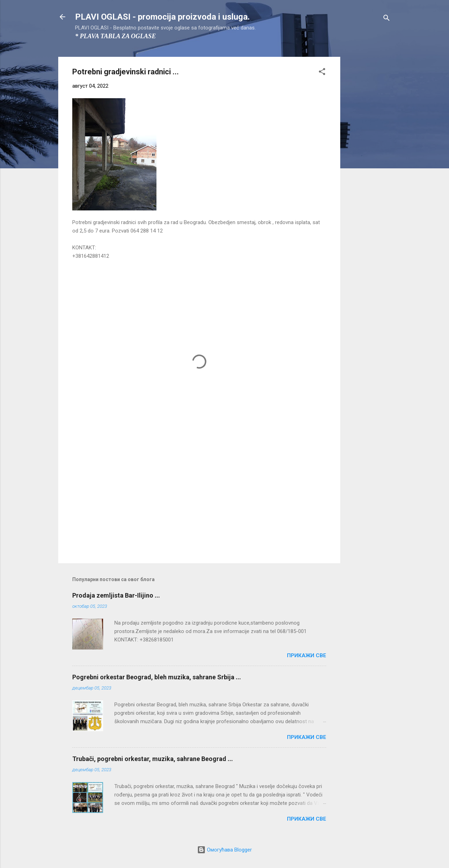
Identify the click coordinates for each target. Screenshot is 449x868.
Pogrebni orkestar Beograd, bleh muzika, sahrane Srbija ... (157, 677)
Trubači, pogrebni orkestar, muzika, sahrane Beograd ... (153, 759)
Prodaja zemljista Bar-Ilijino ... (116, 595)
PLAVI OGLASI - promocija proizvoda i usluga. (162, 17)
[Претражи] (387, 19)
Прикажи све (307, 655)
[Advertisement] (368, 162)
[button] (322, 73)
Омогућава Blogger (224, 850)
